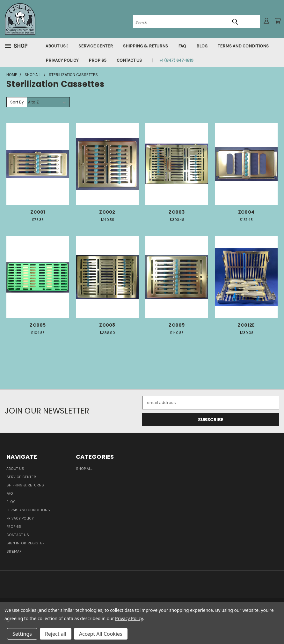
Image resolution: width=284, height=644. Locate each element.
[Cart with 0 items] (278, 21)
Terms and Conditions (243, 46)
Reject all (56, 634)
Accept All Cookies (101, 634)
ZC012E (246, 325)
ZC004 (246, 212)
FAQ (182, 46)
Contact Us (129, 60)
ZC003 (177, 212)
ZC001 (38, 212)
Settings (22, 634)
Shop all (84, 469)
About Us (57, 46)
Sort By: (17, 102)
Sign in (13, 543)
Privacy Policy (62, 60)
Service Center (96, 46)
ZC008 (107, 325)
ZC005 (38, 325)
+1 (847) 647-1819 (177, 60)
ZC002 (107, 212)
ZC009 (177, 325)
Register (36, 543)
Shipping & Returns (146, 46)
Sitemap (14, 551)
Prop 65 (98, 60)
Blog (202, 46)
